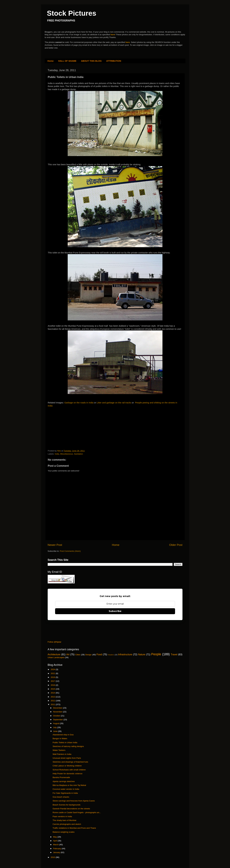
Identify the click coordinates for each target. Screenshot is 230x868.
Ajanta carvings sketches (64, 781)
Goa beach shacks (61, 797)
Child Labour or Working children (67, 766)
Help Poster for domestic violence (67, 774)
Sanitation (78, 454)
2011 (53, 704)
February (57, 849)
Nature (142, 654)
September (58, 720)
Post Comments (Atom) (70, 551)
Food (99, 654)
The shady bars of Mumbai (64, 820)
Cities (78, 655)
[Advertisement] (70, 429)
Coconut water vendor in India (66, 789)
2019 (53, 677)
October (57, 716)
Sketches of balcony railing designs (68, 746)
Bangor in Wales (60, 738)
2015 (53, 689)
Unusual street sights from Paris (67, 758)
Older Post (176, 545)
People (156, 654)
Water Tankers (59, 750)
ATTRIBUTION (114, 61)
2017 (53, 681)
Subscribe (115, 611)
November (58, 712)
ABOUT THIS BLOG (91, 61)
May (55, 837)
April (55, 841)
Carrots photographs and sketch (67, 824)
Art (68, 654)
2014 (53, 693)
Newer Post (55, 545)
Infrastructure (125, 654)
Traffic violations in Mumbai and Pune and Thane (74, 828)
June (56, 731)
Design (88, 655)
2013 (53, 697)
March (56, 845)
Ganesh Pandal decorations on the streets (71, 809)
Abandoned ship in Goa (63, 735)
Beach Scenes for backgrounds (66, 805)
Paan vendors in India (62, 816)
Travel (174, 654)
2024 (53, 669)
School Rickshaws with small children (69, 770)
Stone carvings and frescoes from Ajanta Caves (74, 801)
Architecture (54, 654)
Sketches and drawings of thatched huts (70, 762)
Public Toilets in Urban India (65, 742)
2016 (53, 685)
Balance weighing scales (64, 832)
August (57, 723)
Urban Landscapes (56, 657)
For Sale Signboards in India (65, 793)
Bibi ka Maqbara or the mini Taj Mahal (69, 785)
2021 (53, 673)
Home (51, 61)
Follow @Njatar (55, 642)
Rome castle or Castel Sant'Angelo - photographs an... (77, 812)
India (57, 454)
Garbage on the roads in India (79, 403)
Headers (111, 655)
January (57, 852)
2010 (53, 857)
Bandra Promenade (61, 777)
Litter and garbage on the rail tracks (114, 403)
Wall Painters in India (62, 754)
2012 (53, 701)
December (58, 708)
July (55, 727)
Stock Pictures (72, 13)
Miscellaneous (67, 454)
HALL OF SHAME (67, 61)
